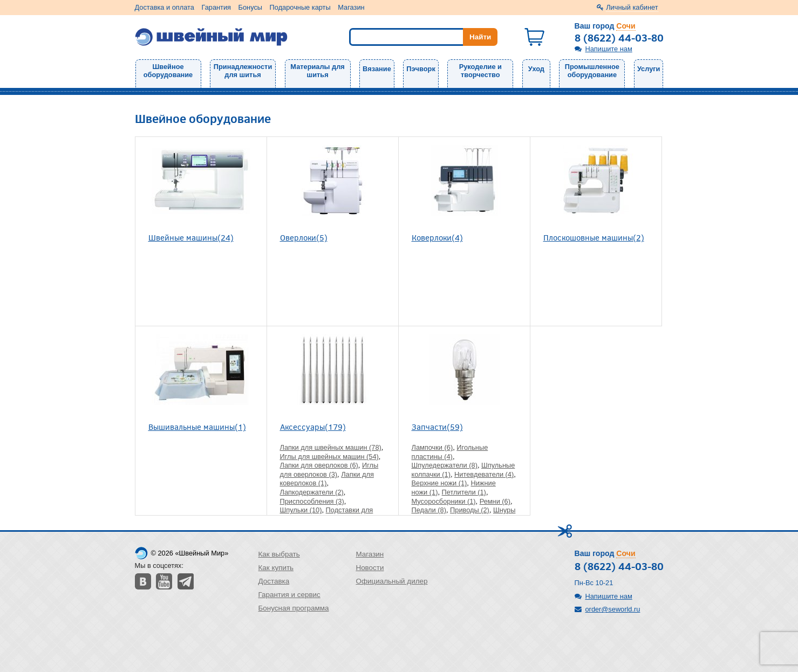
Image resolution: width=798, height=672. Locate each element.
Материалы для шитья (317, 71)
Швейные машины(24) (191, 237)
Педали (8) (429, 510)
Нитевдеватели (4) (484, 474)
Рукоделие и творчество (480, 71)
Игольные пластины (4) (450, 452)
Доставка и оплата (165, 7)
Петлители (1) (464, 492)
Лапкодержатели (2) (312, 492)
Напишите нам (609, 49)
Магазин (351, 7)
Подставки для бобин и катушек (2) (327, 515)
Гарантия (216, 7)
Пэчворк (421, 69)
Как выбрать (279, 554)
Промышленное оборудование (592, 71)
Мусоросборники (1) (444, 501)
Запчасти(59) (437, 426)
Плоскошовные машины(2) (594, 237)
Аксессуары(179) (313, 426)
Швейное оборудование (168, 71)
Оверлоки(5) (304, 237)
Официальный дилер (391, 581)
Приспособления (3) (312, 501)
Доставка (274, 581)
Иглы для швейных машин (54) (329, 457)
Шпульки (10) (301, 510)
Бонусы (250, 7)
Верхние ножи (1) (439, 483)
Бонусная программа (294, 608)
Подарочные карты (300, 7)
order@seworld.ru (613, 609)
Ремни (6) (495, 501)
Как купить (276, 568)
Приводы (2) (470, 510)
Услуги (649, 69)
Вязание (377, 69)
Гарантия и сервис (289, 595)
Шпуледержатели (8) (445, 465)
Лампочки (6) (432, 447)
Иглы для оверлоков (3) (329, 470)
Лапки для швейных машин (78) (331, 447)
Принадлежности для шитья (243, 71)
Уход (536, 69)
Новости (370, 568)
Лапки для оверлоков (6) (319, 465)
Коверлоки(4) (437, 237)
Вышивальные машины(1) (197, 426)
